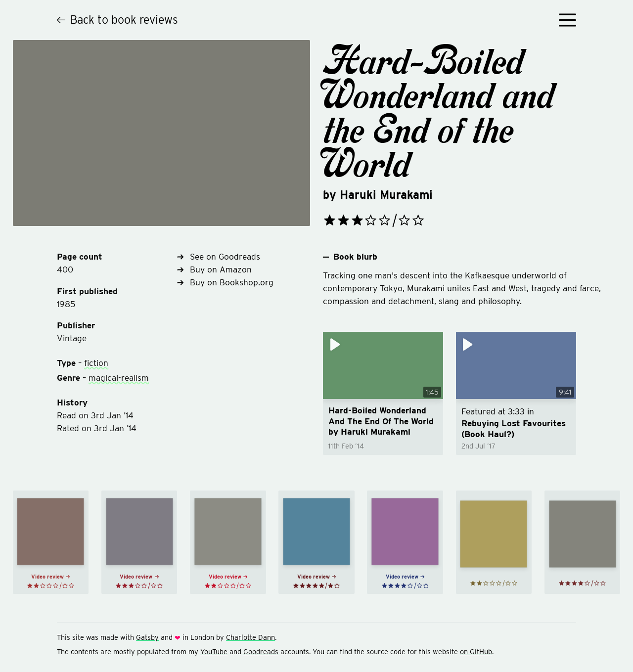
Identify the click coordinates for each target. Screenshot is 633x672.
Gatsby (147, 637)
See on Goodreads (219, 256)
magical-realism (119, 378)
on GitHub (476, 651)
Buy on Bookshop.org (225, 282)
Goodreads (261, 651)
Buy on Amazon (214, 269)
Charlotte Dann (250, 637)
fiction (96, 363)
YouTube (214, 651)
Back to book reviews (117, 20)
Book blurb (350, 257)
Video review (50, 577)
